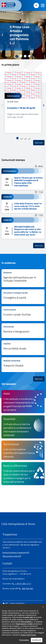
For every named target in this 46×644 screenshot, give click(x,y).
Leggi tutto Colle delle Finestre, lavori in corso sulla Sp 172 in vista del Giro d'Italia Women (23, 204)
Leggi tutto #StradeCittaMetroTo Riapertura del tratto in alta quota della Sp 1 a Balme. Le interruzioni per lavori (23, 228)
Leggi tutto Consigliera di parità (23, 297)
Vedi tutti (40, 143)
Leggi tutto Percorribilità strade (23, 348)
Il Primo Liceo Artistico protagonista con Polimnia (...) (20, 35)
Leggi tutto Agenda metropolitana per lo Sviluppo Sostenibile (23, 278)
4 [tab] (30, 56)
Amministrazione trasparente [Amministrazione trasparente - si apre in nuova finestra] (15, 553)
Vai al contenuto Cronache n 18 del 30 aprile (23, 102)
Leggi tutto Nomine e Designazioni (23, 331)
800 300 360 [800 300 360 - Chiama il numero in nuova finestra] (26, 588)
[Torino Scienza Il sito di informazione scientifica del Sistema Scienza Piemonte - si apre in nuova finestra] (23, 450)
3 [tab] (25, 56)
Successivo (43, 35)
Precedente (3, 35)
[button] (43, 5)
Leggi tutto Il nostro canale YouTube (23, 314)
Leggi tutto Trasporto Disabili (23, 365)
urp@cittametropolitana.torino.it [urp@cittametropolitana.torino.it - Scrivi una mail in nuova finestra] (18, 611)
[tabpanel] (23, 35)
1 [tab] (17, 56)
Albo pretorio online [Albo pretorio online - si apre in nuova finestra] (11, 556)
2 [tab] (21, 56)
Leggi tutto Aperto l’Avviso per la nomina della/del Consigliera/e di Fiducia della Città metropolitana (23, 179)
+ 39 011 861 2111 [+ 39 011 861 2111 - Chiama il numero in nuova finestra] (22, 584)
